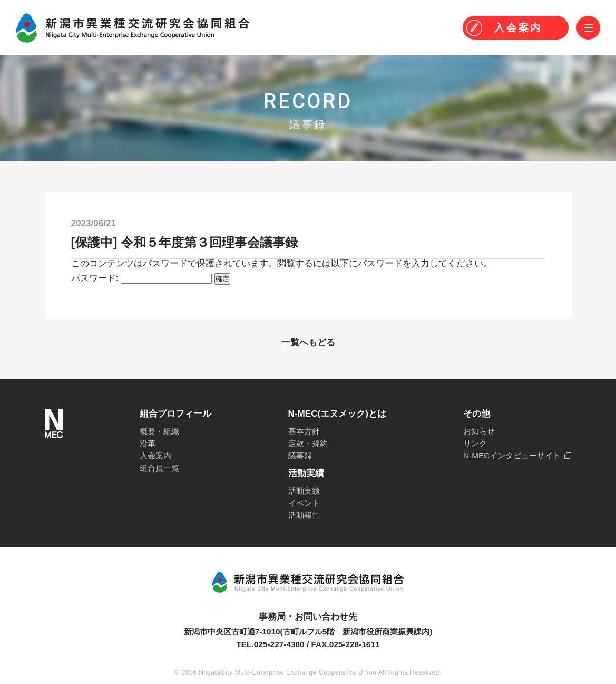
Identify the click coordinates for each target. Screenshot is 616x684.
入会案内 (155, 455)
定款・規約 (308, 443)
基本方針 (304, 431)
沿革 (148, 443)
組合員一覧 (159, 468)
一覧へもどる (308, 343)
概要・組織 (159, 431)
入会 (518, 28)
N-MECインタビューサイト (512, 455)
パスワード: (142, 278)
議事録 (300, 455)
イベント (304, 503)
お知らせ (479, 431)
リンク (475, 443)
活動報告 (304, 515)
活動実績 (304, 491)
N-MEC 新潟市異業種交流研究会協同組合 (133, 28)
